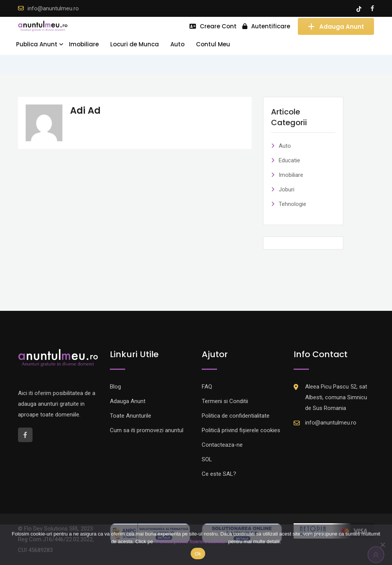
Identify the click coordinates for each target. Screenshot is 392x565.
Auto (177, 44)
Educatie (289, 160)
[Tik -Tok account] (360, 8)
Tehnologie (292, 204)
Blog (115, 387)
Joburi (287, 189)
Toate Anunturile (131, 416)
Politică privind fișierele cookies (241, 430)
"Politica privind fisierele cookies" (190, 541)
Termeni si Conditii (225, 401)
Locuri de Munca (135, 44)
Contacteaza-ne (222, 445)
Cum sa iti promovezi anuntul (147, 430)
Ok (198, 554)
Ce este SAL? (219, 474)
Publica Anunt (37, 44)
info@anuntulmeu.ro (53, 8)
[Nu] (382, 545)
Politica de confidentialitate (236, 416)
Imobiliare (84, 44)
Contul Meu (213, 44)
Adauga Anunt (336, 26)
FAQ (207, 387)
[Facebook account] (372, 8)
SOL (207, 459)
